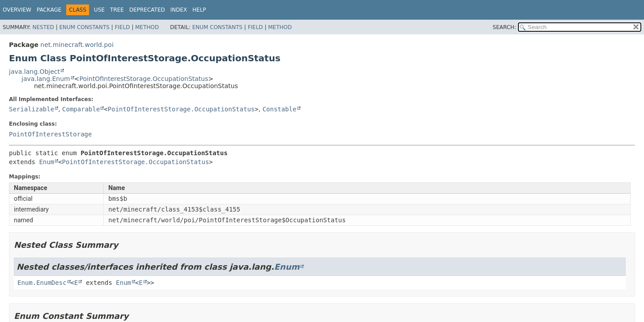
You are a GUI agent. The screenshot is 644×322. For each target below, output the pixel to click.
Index (179, 10)
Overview (17, 10)
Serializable (32, 109)
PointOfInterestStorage (50, 134)
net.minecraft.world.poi (77, 45)
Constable (280, 109)
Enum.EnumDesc (42, 283)
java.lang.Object (34, 72)
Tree (117, 10)
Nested (43, 27)
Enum (47, 162)
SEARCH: (505, 27)
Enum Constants (84, 27)
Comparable (81, 109)
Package (49, 10)
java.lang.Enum (46, 79)
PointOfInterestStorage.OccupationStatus (144, 79)
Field (123, 27)
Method (147, 27)
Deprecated (147, 10)
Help (199, 10)
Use (99, 10)
